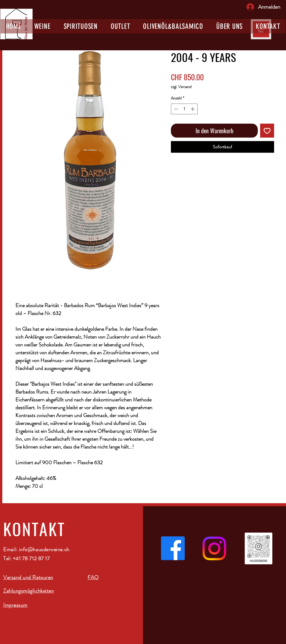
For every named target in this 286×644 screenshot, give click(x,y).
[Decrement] (175, 109)
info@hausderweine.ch (44, 549)
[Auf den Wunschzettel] (267, 131)
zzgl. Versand (181, 87)
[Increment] (193, 109)
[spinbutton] (184, 109)
